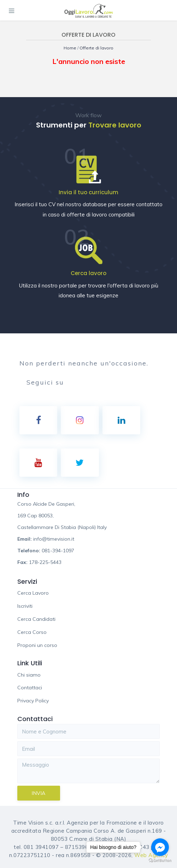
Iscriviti (25, 606)
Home (70, 48)
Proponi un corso (37, 645)
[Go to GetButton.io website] (160, 861)
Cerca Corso (32, 632)
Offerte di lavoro (96, 48)
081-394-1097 (58, 551)
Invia (39, 793)
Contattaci (30, 688)
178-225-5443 (45, 562)
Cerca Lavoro (33, 593)
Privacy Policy (33, 701)
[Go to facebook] (160, 847)
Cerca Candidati (36, 619)
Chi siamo (29, 675)
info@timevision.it (54, 539)
